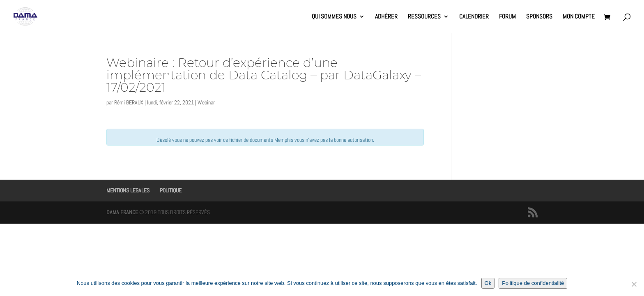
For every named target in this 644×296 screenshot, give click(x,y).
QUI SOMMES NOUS (334, 17)
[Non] (634, 284)
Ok (488, 283)
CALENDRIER (474, 17)
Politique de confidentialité (533, 283)
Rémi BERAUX (129, 102)
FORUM (507, 17)
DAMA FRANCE (122, 212)
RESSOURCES (424, 17)
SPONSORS (539, 17)
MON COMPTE (579, 17)
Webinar (206, 102)
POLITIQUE (171, 190)
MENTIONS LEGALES (128, 190)
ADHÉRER (386, 17)
